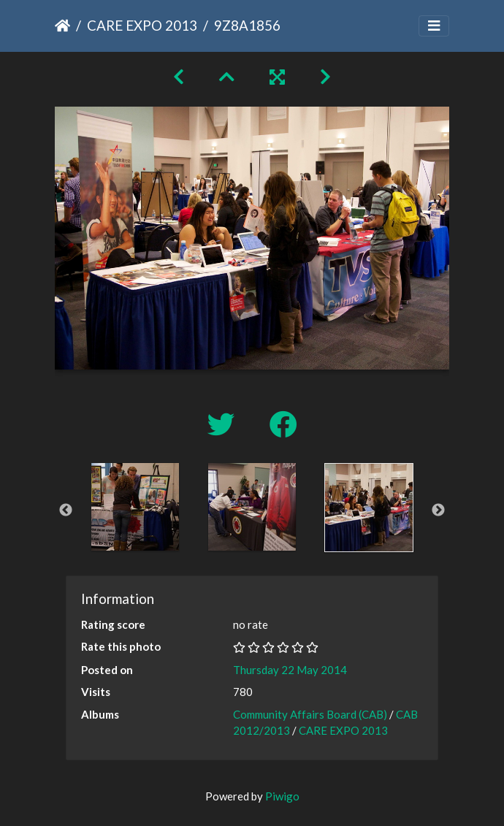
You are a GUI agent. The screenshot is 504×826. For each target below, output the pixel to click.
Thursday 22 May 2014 (290, 670)
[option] (135, 507)
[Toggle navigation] (434, 26)
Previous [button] (66, 510)
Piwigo (282, 796)
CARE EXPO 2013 (142, 25)
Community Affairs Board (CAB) (310, 714)
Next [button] (438, 510)
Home (62, 26)
